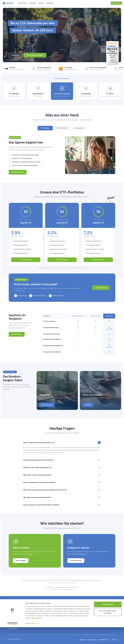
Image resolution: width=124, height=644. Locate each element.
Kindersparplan (62, 128)
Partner (33, 3)
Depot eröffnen (17, 334)
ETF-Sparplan (45, 128)
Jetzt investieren (26, 260)
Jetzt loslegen (21, 561)
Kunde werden (116, 3)
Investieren (22, 3)
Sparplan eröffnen (18, 172)
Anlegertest (15, 55)
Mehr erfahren (37, 635)
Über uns (50, 3)
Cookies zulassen (108, 621)
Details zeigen (30, 640)
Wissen (41, 3)
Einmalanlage (79, 128)
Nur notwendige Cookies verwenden (108, 629)
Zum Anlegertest (101, 288)
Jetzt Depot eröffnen (35, 55)
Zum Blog (88, 405)
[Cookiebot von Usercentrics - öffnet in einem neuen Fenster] (13, 640)
